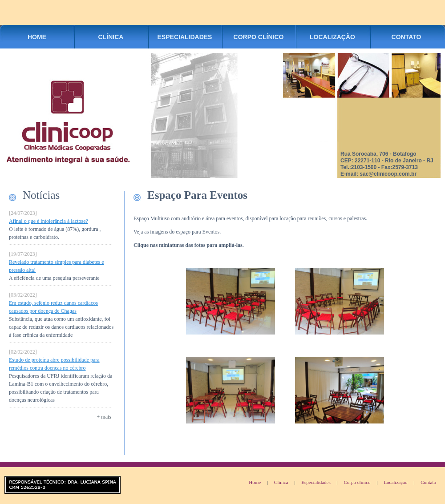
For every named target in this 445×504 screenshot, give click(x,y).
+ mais (104, 417)
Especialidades (316, 482)
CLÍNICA (111, 37)
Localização (395, 482)
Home (255, 482)
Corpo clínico (357, 482)
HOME (37, 37)
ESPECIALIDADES (185, 37)
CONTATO (407, 37)
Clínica (281, 482)
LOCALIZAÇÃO (332, 37)
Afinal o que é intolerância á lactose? (49, 221)
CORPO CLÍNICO (259, 37)
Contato (428, 482)
